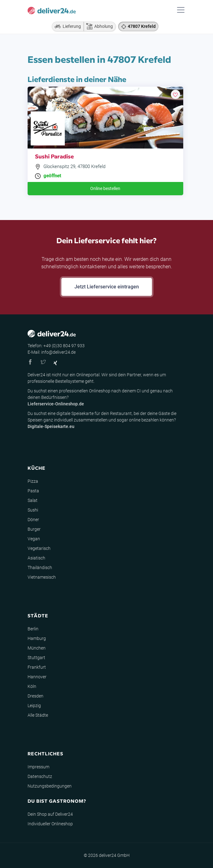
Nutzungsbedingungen (50, 786)
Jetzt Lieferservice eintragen (107, 287)
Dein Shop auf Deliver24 (50, 814)
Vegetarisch (39, 548)
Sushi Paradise (54, 156)
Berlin (33, 629)
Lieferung (66, 26)
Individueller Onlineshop (50, 824)
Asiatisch (36, 558)
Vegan (34, 539)
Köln (32, 686)
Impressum (38, 767)
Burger (34, 529)
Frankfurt (37, 667)
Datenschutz (40, 776)
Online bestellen (105, 188)
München (37, 648)
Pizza (33, 481)
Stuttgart (36, 658)
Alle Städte (38, 715)
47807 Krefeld (142, 26)
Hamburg (37, 638)
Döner (33, 520)
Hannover (37, 677)
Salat (33, 500)
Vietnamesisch (42, 577)
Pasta (33, 491)
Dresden (35, 696)
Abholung (98, 26)
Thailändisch (40, 568)
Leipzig (34, 706)
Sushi (33, 510)
